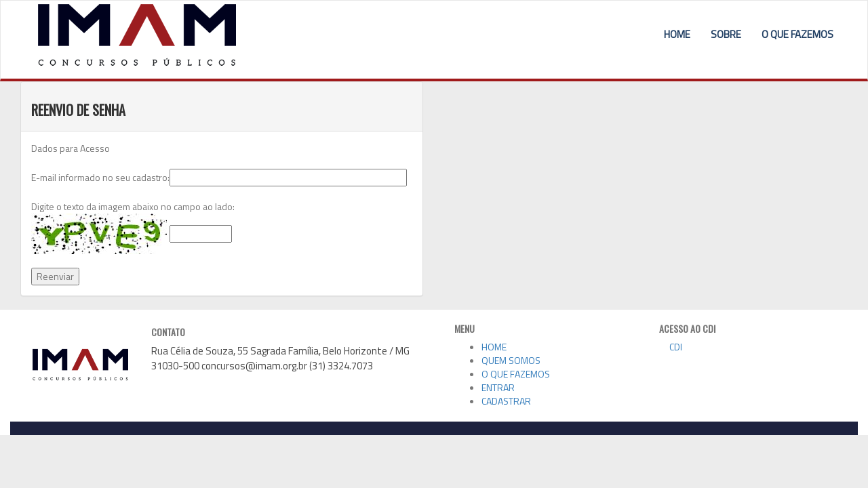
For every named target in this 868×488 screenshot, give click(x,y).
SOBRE (726, 34)
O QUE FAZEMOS (797, 34)
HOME (677, 34)
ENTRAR (498, 387)
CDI (671, 347)
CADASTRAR (506, 401)
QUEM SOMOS (511, 360)
